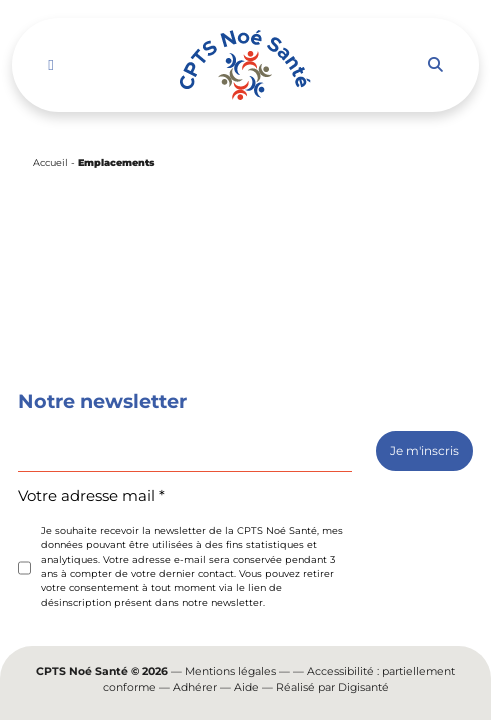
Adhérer (195, 687)
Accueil (50, 162)
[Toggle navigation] (50, 65)
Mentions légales (230, 671)
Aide (246, 687)
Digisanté (363, 687)
